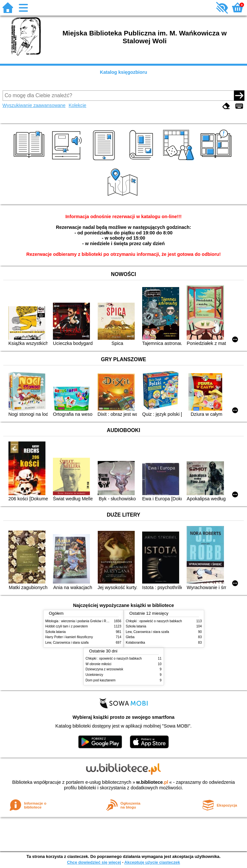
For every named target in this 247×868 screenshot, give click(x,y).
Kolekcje (77, 105)
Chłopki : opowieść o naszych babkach (154, 621)
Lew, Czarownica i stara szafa (67, 643)
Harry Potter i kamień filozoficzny (69, 637)
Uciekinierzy (94, 675)
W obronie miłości (99, 664)
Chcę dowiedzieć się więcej (94, 862)
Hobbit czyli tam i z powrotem (67, 626)
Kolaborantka (136, 643)
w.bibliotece (152, 782)
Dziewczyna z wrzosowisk (105, 669)
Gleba (130, 637)
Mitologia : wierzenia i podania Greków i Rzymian (81, 621)
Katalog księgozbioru (124, 72)
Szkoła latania (56, 632)
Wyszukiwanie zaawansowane (34, 105)
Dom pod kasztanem (101, 680)
